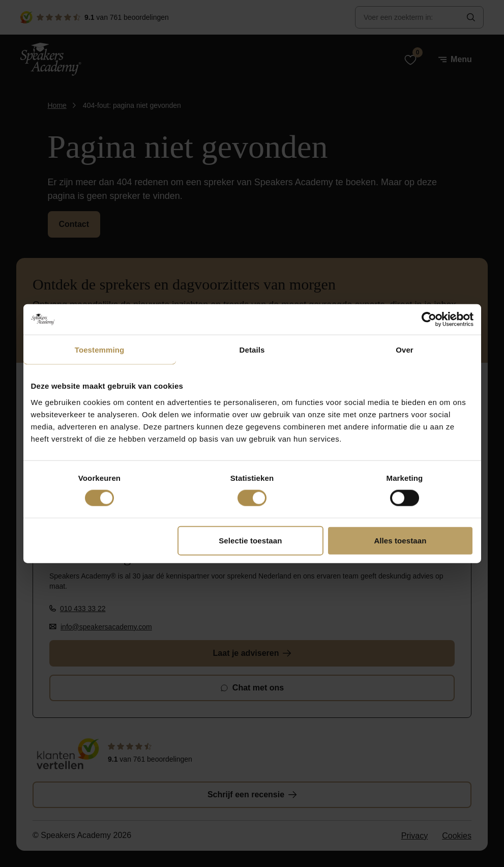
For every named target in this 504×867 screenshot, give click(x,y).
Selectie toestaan (250, 540)
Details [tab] (252, 350)
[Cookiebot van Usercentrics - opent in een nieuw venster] (429, 320)
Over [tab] (405, 350)
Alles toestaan (400, 540)
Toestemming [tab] (100, 350)
